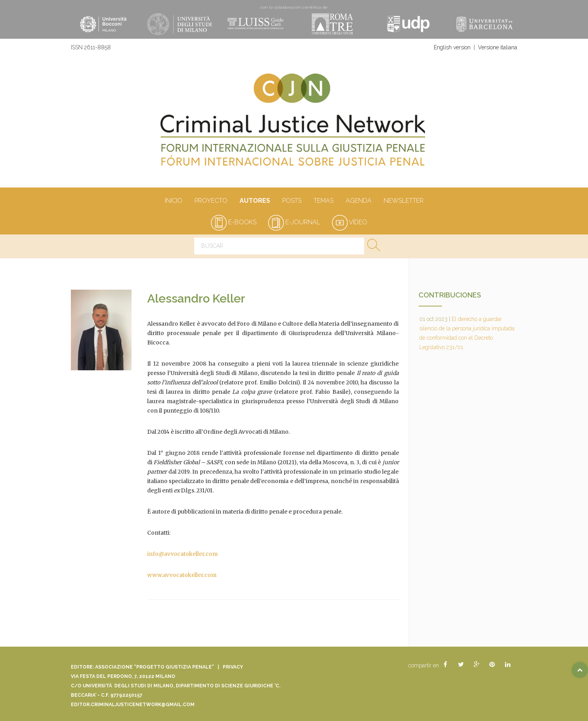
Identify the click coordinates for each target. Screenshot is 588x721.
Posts (292, 201)
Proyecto (211, 201)
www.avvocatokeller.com (182, 575)
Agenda (358, 201)
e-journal (294, 222)
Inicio (173, 201)
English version (452, 47)
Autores (255, 201)
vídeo (350, 222)
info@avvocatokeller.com (182, 554)
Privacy (233, 667)
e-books (234, 222)
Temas (323, 201)
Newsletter (403, 201)
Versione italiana (498, 47)
